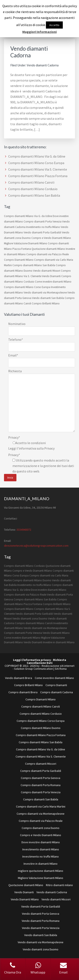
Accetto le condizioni (31, 443)
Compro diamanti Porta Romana (41, 785)
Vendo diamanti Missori (47, 271)
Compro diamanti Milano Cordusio (33, 189)
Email (13, 355)
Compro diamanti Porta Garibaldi (41, 771)
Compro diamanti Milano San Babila (34, 195)
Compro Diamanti (56, 685)
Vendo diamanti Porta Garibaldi (42, 232)
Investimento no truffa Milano (43, 227)
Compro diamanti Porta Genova (41, 778)
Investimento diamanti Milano (41, 849)
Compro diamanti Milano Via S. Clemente (38, 169)
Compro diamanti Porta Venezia (43, 222)
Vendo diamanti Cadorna (29, 52)
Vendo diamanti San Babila (48, 298)
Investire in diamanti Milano (59, 642)
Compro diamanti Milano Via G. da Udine (37, 156)
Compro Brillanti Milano (46, 303)
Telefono (16, 339)
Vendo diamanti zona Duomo (30, 619)
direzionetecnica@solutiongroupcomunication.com (36, 546)
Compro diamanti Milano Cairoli (31, 182)
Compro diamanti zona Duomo (41, 828)
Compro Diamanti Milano (19, 260)
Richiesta (15, 371)
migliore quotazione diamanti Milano (41, 871)
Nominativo (17, 324)
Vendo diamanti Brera (19, 678)
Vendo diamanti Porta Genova (41, 914)
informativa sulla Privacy (37, 448)
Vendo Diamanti (51, 276)
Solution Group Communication (33, 669)
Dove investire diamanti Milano (49, 590)
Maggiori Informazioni (39, 32)
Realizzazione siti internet (58, 666)
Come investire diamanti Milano (53, 282)
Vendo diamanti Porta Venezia (41, 928)
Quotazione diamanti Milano (48, 249)
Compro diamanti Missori (41, 764)
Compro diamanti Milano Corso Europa (36, 163)
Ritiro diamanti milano (59, 885)
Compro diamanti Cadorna (57, 692)
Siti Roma (61, 669)
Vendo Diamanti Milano (56, 633)
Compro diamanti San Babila (41, 799)
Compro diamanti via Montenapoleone (41, 814)
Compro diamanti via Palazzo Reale (48, 254)
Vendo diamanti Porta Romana (41, 921)
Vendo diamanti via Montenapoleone (45, 293)
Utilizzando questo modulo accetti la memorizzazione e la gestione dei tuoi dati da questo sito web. (43, 466)
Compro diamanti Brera (23, 692)
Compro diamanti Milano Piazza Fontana (38, 176)
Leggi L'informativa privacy (32, 660)
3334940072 (24, 530)
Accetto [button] (54, 25)
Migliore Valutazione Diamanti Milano (26, 243)
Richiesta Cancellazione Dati (46, 661)
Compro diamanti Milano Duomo (32, 580)
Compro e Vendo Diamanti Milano (51, 238)
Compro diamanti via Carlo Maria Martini (41, 806)
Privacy (14, 437)
